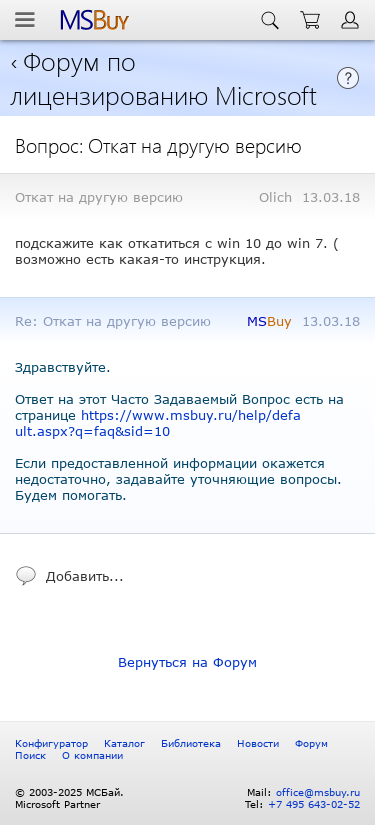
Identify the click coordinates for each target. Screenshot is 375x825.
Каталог (124, 743)
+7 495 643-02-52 (314, 804)
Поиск (30, 755)
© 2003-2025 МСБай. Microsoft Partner (69, 798)
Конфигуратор (51, 743)
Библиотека (191, 743)
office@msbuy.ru (318, 792)
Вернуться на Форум (187, 662)
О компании (92, 755)
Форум (311, 743)
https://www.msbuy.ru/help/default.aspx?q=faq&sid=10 (158, 423)
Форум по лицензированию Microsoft (163, 77)
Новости (258, 743)
